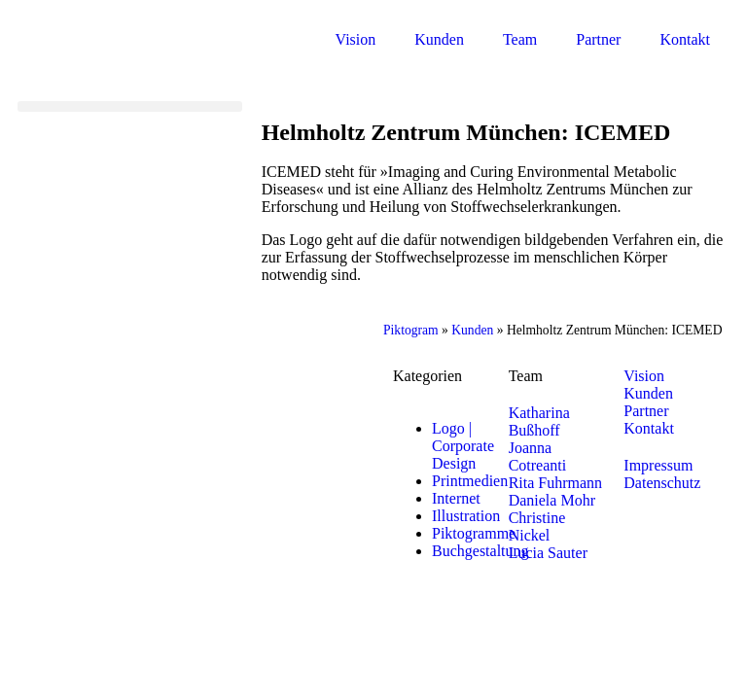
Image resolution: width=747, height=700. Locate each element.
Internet (456, 498)
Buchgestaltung (480, 551)
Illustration (466, 516)
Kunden (439, 39)
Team (520, 39)
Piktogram (411, 330)
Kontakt (685, 39)
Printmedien (470, 481)
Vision (356, 39)
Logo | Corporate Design (463, 446)
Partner (598, 39)
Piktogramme (474, 533)
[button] (130, 106)
